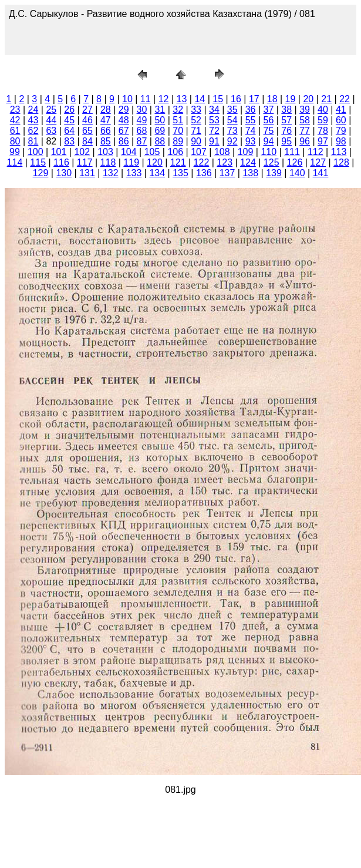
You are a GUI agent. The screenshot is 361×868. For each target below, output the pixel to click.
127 (318, 162)
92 (232, 141)
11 (146, 99)
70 (178, 131)
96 (305, 141)
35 (232, 110)
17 (254, 99)
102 (82, 152)
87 (142, 141)
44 (51, 120)
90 (196, 141)
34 (214, 110)
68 (142, 131)
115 (38, 162)
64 (69, 131)
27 (87, 110)
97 (323, 141)
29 (124, 110)
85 (106, 141)
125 (271, 162)
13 (182, 99)
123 (225, 162)
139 (274, 173)
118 (108, 162)
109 (246, 152)
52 (196, 120)
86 (124, 141)
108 (222, 152)
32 (178, 110)
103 (105, 152)
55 (251, 120)
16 (236, 99)
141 (321, 173)
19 (291, 99)
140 (297, 173)
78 (323, 131)
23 (15, 110)
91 (214, 141)
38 (286, 110)
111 (292, 152)
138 (250, 173)
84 (87, 141)
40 (323, 110)
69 (160, 131)
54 (232, 120)
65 (87, 131)
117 (85, 162)
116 (61, 162)
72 (214, 131)
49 (142, 120)
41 (341, 110)
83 (69, 141)
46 (87, 120)
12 (164, 99)
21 (326, 99)
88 (160, 141)
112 (316, 152)
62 (33, 131)
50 (160, 120)
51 (178, 120)
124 (248, 162)
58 (305, 120)
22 (345, 99)
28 (106, 110)
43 (33, 120)
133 (134, 173)
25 (51, 110)
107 (199, 152)
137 (227, 173)
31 (160, 110)
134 (157, 173)
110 (269, 152)
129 (41, 173)
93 (251, 141)
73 (232, 131)
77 (305, 131)
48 (124, 120)
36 (251, 110)
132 (111, 173)
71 (196, 131)
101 (59, 152)
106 (175, 152)
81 (33, 141)
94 (269, 141)
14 (200, 99)
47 (106, 120)
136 (204, 173)
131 (87, 173)
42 (15, 120)
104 (129, 152)
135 (180, 173)
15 (218, 99)
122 (202, 162)
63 (51, 131)
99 (15, 152)
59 (323, 120)
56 (269, 120)
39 (305, 110)
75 (269, 131)
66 (106, 131)
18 (272, 99)
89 (178, 141)
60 (341, 120)
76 (286, 131)
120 (155, 162)
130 (64, 173)
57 (286, 120)
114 (15, 162)
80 (15, 141)
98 (341, 141)
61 (15, 131)
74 (251, 131)
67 (124, 131)
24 (33, 110)
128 (341, 162)
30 (142, 110)
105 (152, 152)
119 (131, 162)
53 (214, 120)
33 (196, 110)
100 (36, 152)
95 (286, 141)
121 (178, 162)
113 (339, 152)
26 (69, 110)
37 (269, 110)
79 (341, 131)
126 (295, 162)
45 (69, 120)
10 (127, 99)
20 (308, 99)
